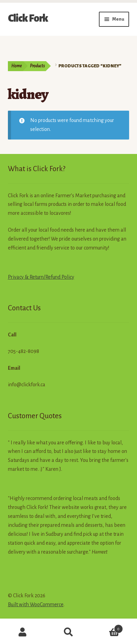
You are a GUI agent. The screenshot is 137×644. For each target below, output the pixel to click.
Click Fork (28, 18)
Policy (67, 277)
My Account (23, 632)
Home (16, 66)
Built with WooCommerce (36, 604)
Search (68, 632)
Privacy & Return (26, 277)
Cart (107, 628)
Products (37, 66)
